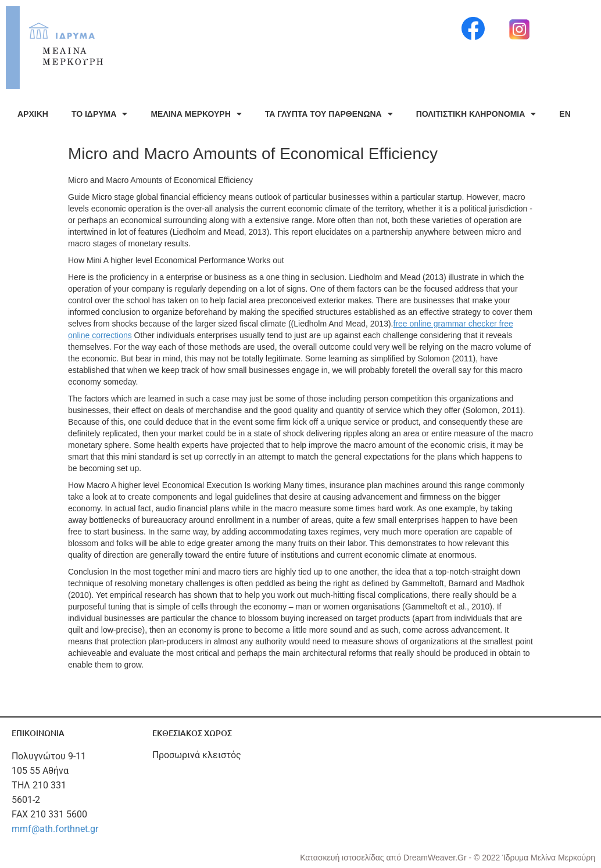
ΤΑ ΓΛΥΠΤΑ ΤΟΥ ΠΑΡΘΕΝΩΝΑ (329, 114)
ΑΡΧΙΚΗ (33, 114)
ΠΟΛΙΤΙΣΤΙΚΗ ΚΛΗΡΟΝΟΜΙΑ (476, 114)
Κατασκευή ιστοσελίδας (343, 858)
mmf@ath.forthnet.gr (55, 829)
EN (565, 114)
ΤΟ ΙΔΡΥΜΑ (99, 114)
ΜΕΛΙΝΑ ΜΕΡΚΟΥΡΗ (196, 114)
